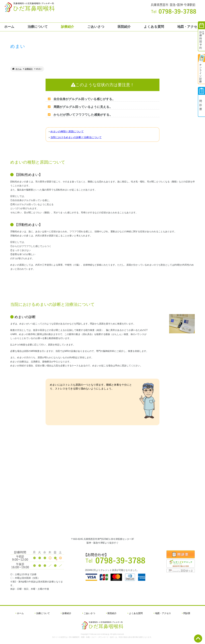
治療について (38, 27)
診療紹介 (67, 27)
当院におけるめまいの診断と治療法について (76, 137)
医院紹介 (124, 27)
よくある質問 (154, 27)
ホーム (9, 27)
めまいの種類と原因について (67, 132)
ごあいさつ (96, 27)
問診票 (187, 613)
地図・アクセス (189, 27)
